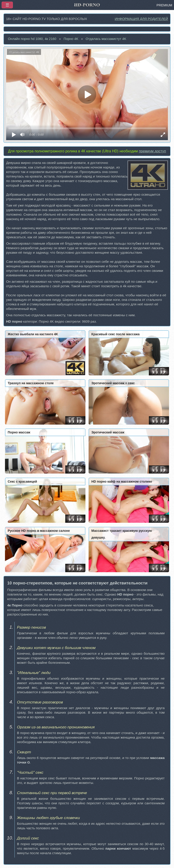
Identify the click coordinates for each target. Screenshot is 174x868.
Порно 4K (71, 39)
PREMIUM (164, 5)
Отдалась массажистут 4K (106, 39)
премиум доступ (152, 151)
